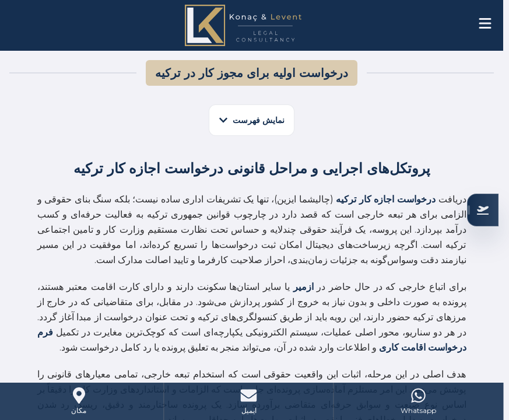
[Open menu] (485, 23)
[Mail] (248, 401)
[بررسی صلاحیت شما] (483, 210)
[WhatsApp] (418, 401)
